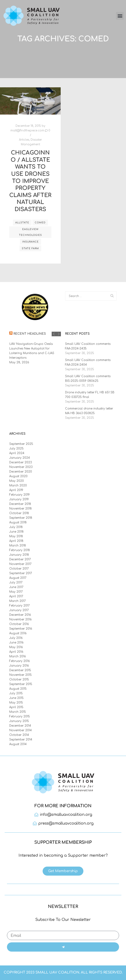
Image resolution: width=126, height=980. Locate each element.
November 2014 (20, 730)
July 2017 (16, 583)
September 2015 (21, 684)
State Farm (30, 248)
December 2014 (20, 726)
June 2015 (16, 698)
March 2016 (18, 656)
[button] (120, 16)
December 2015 (20, 670)
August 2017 (18, 578)
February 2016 (20, 661)
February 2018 (20, 550)
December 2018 (20, 504)
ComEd (40, 223)
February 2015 (20, 716)
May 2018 (16, 536)
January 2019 (19, 499)
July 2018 (16, 527)
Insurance (30, 242)
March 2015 (18, 712)
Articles (24, 140)
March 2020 (18, 485)
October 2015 (19, 680)
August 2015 (18, 689)
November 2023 (21, 467)
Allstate (22, 223)
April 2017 (16, 596)
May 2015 (16, 703)
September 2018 (21, 518)
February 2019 (19, 495)
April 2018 (16, 541)
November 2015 (20, 675)
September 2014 (21, 740)
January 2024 (20, 458)
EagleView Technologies (30, 232)
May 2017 (16, 592)
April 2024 (17, 453)
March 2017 (17, 601)
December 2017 (20, 559)
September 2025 (21, 444)
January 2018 (19, 555)
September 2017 (21, 573)
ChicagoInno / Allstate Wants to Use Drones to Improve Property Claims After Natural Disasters (30, 181)
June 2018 (16, 532)
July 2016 (16, 638)
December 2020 (21, 472)
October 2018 (19, 513)
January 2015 (19, 721)
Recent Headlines (30, 334)
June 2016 (16, 643)
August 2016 (18, 633)
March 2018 (18, 546)
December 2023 (20, 462)
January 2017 (19, 610)
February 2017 (19, 606)
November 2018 (20, 509)
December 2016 (20, 615)
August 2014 (18, 744)
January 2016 (19, 666)
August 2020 (18, 476)
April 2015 (16, 707)
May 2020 (17, 481)
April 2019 (16, 490)
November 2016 (20, 619)
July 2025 (16, 449)
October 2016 (19, 624)
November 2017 (20, 564)
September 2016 (21, 629)
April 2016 (16, 652)
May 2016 (16, 647)
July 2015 (16, 693)
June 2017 (16, 587)
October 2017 (19, 569)
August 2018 (18, 522)
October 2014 (19, 735)
